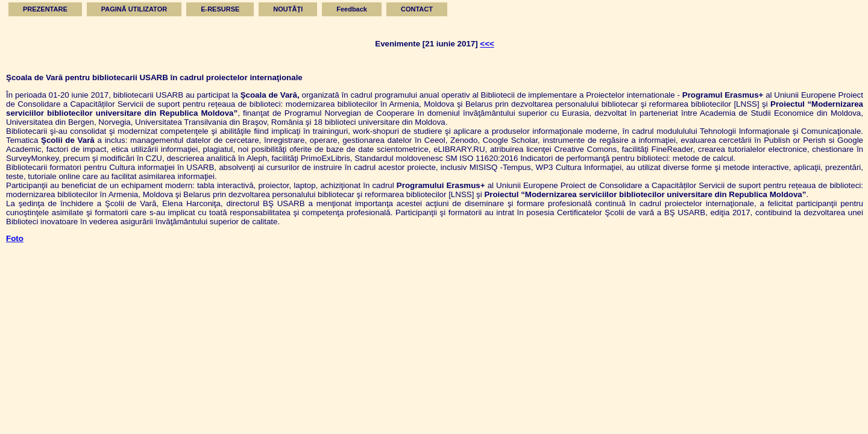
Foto (15, 238)
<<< (487, 44)
